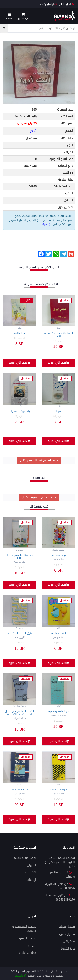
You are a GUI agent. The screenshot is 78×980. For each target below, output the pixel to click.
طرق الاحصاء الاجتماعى (19, 633)
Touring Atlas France (19, 790)
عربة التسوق (67, 949)
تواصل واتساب (48, 4)
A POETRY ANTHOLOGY (58, 712)
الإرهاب (31, 880)
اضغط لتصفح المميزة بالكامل (39, 497)
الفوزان (32, 865)
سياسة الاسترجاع (26, 938)
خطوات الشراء (28, 953)
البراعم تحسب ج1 (59, 555)
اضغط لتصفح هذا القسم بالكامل (39, 460)
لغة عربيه (30, 873)
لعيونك (58, 411)
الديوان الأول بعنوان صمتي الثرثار (58, 334)
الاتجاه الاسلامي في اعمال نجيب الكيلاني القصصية (20, 713)
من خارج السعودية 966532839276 (60, 898)
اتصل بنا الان (66, 4)
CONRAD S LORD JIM (59, 790)
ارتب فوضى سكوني (20, 411)
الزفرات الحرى (20, 333)
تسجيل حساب (67, 927)
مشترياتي (69, 941)
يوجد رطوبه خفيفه (25, 858)
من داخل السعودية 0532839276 (60, 886)
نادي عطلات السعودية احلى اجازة (19, 557)
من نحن (31, 945)
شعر (33, 131)
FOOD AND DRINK (59, 633)
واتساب (21, 976)
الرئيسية (48, 224)
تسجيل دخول (67, 934)
